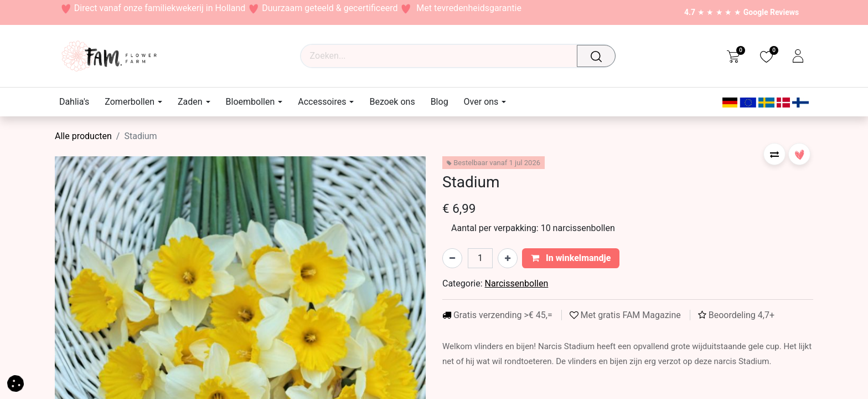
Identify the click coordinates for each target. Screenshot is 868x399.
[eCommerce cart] (733, 56)
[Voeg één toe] (508, 258)
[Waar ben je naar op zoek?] (600, 56)
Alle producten (83, 136)
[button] (774, 154)
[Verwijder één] (452, 258)
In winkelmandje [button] (571, 258)
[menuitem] (78, 102)
